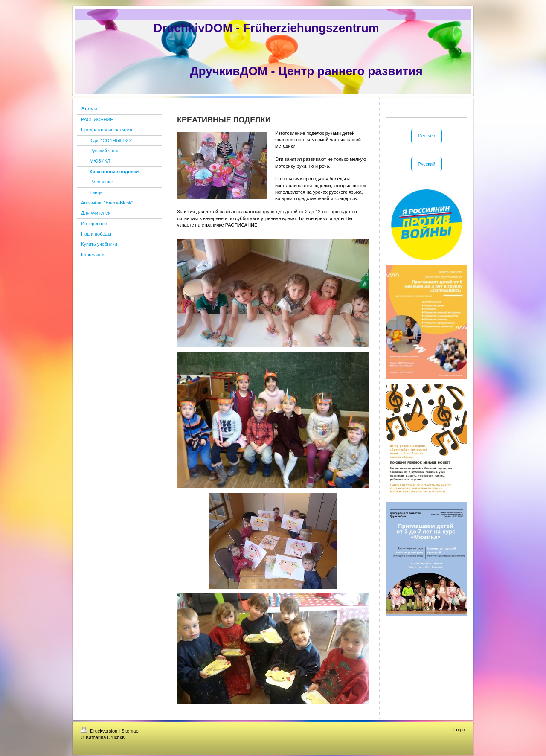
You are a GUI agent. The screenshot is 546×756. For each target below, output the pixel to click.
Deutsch (427, 136)
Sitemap (130, 731)
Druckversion (100, 731)
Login (459, 730)
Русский (427, 164)
